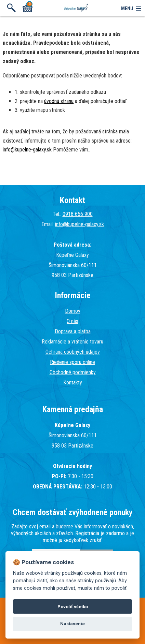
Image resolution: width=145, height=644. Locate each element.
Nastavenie (72, 624)
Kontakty (73, 383)
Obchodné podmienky (73, 372)
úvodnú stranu (59, 101)
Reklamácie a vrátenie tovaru (72, 342)
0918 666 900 (78, 214)
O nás (72, 321)
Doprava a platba (73, 331)
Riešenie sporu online (72, 362)
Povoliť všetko (73, 607)
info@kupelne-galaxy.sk (27, 150)
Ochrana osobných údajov (73, 352)
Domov (73, 311)
